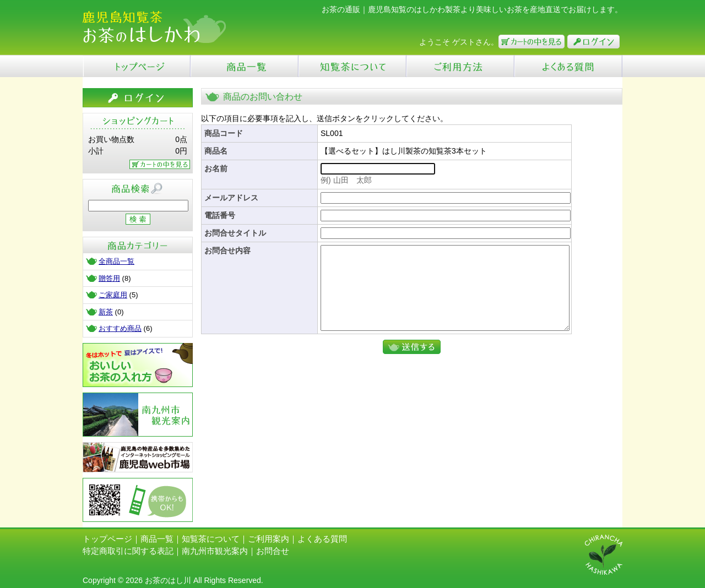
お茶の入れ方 (138, 365)
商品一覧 (245, 66)
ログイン (593, 42)
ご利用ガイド (460, 66)
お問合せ (273, 551)
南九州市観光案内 (138, 415)
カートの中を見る (532, 42)
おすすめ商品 (120, 328)
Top (137, 66)
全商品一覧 (116, 261)
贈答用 (109, 278)
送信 (412, 363)
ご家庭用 (113, 295)
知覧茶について (352, 66)
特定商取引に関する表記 (128, 551)
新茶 (106, 312)
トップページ (107, 539)
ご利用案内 (269, 539)
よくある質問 (568, 66)
